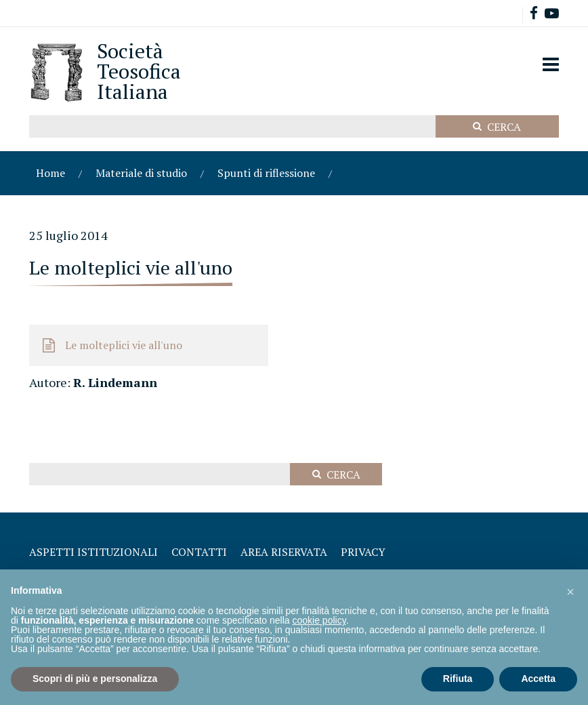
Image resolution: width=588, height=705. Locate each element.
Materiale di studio (141, 173)
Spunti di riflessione (266, 173)
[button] (570, 591)
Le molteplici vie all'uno (124, 345)
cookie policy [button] (319, 620)
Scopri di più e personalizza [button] (95, 679)
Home (50, 173)
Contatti (199, 552)
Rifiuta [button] (458, 679)
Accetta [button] (538, 679)
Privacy (363, 552)
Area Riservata (284, 552)
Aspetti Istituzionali (93, 552)
